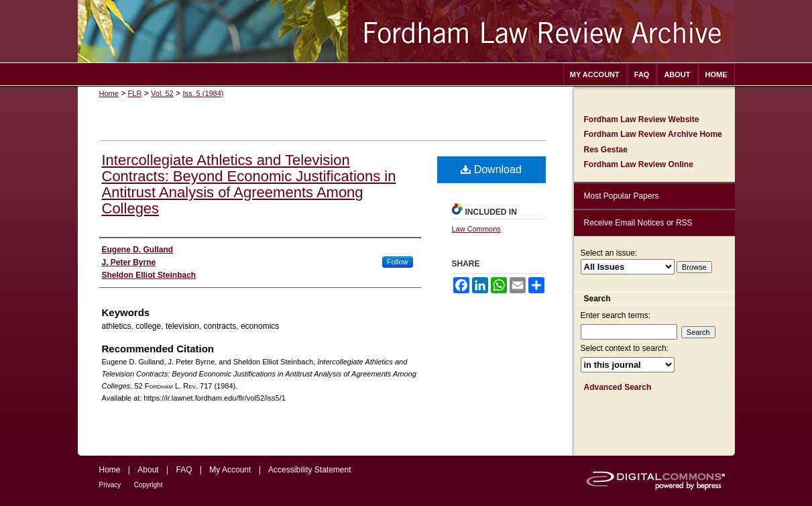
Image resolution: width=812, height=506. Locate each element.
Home (109, 93)
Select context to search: (625, 348)
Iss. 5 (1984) (203, 93)
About (148, 470)
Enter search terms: (616, 315)
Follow (398, 262)
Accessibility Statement (309, 470)
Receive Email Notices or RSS (638, 223)
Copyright (149, 485)
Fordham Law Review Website (642, 119)
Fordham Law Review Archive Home (653, 134)
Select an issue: (609, 253)
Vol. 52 (162, 93)
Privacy (110, 485)
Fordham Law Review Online (639, 164)
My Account (230, 470)
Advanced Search (618, 387)
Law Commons (476, 229)
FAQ (184, 470)
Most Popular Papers (622, 196)
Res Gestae (606, 150)
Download (491, 169)
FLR (135, 93)
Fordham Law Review (406, 31)
